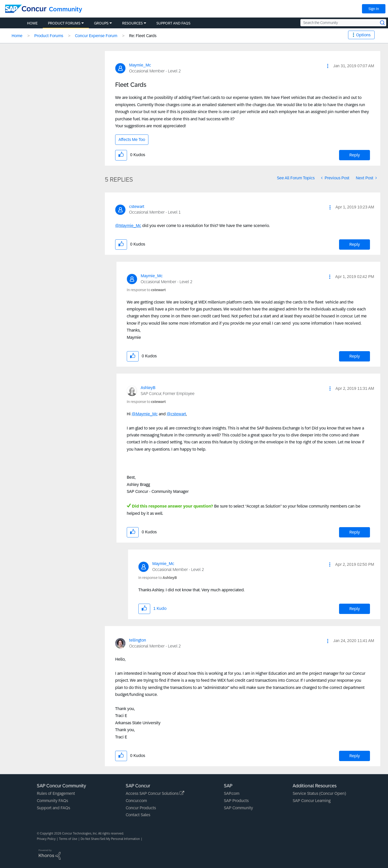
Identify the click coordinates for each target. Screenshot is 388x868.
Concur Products (141, 808)
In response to (146, 290)
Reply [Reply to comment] (355, 244)
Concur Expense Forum (96, 36)
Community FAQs (52, 801)
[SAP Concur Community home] (26, 9)
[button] (328, 66)
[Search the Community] (343, 23)
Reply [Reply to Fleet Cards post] (355, 155)
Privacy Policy (46, 839)
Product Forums (49, 36)
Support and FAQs (53, 808)
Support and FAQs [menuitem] (173, 23)
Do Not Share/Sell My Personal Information (110, 839)
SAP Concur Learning (312, 801)
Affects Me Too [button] (132, 140)
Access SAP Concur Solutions (155, 793)
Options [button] (363, 35)
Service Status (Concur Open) (319, 793)
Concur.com (136, 801)
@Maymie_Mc (128, 226)
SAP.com (232, 793)
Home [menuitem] (32, 23)
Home (17, 36)
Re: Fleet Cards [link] (143, 36)
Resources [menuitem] (132, 23)
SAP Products (236, 801)
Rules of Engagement (56, 793)
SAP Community (238, 808)
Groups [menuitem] (101, 23)
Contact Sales (138, 815)
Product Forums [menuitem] (64, 23)
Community (66, 9)
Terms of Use (68, 839)
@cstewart (176, 414)
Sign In (374, 9)
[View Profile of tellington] (138, 640)
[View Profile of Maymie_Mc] (140, 65)
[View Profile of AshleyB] (148, 388)
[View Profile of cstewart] (137, 207)
